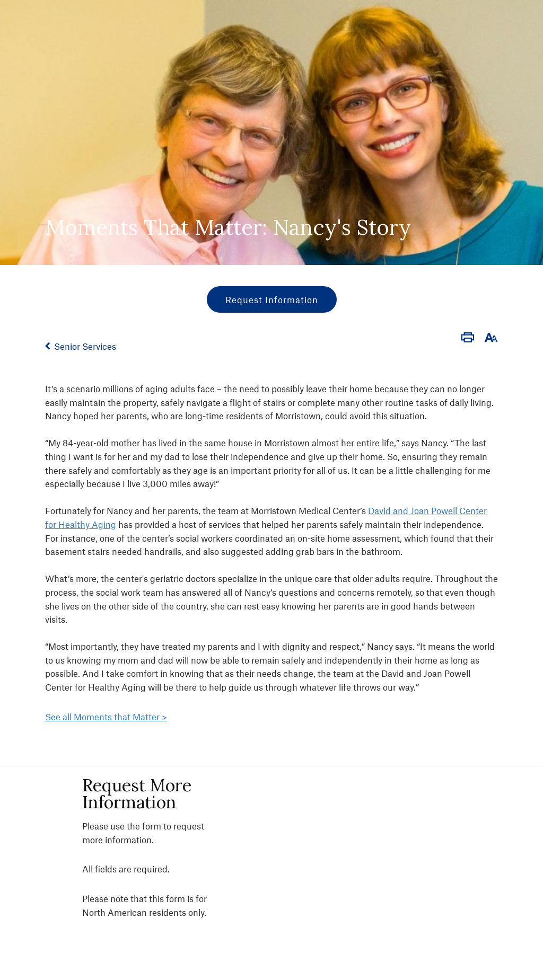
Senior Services (85, 346)
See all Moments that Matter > (106, 717)
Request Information (272, 299)
